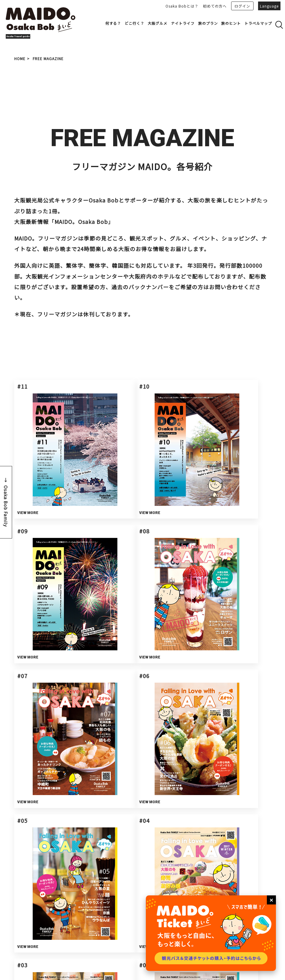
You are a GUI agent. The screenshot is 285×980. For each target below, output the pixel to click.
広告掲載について (128, 920)
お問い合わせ (232, 893)
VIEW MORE (31, 465)
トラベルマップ (258, 23)
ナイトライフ (183, 23)
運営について (74, 920)
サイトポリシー (75, 928)
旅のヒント (231, 23)
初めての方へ (215, 6)
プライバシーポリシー (113, 928)
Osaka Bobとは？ (182, 6)
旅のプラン (208, 23)
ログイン (242, 6)
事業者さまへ (54, 893)
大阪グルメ (157, 23)
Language (269, 6)
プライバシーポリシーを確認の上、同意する (178, 781)
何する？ (113, 23)
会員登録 (99, 920)
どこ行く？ (134, 23)
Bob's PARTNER (143, 893)
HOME (20, 58)
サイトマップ (74, 936)
